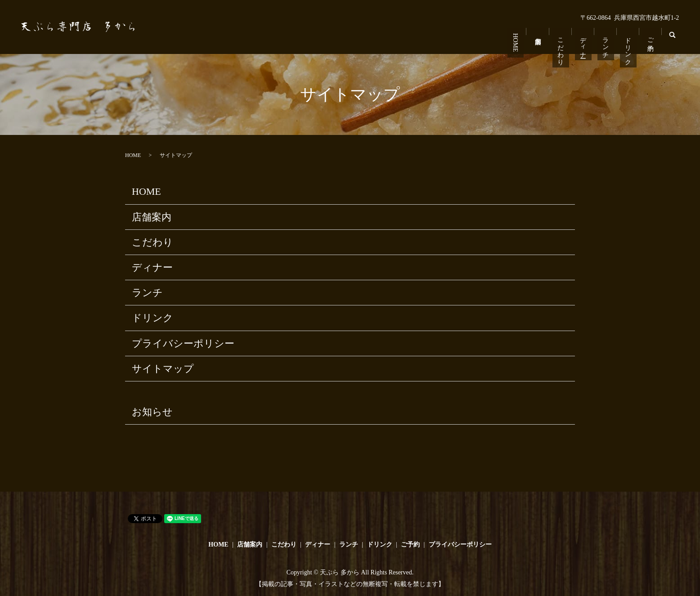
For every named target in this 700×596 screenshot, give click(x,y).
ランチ (607, 41)
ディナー (585, 41)
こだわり (563, 45)
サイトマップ (163, 369)
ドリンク (629, 45)
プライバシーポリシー (183, 343)
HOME (518, 40)
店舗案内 (541, 30)
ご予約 (651, 34)
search (674, 40)
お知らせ (152, 412)
